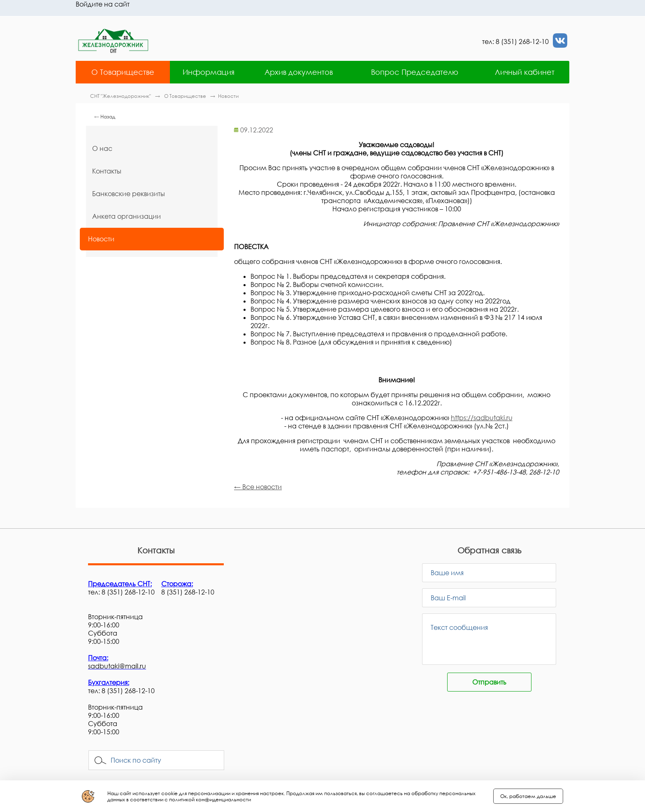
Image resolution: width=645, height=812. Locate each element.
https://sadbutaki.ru (482, 418)
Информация (209, 72)
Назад (108, 117)
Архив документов (299, 72)
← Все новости (258, 487)
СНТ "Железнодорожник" (121, 96)
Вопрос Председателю (415, 72)
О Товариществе (123, 72)
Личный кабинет (525, 72)
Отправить (489, 682)
